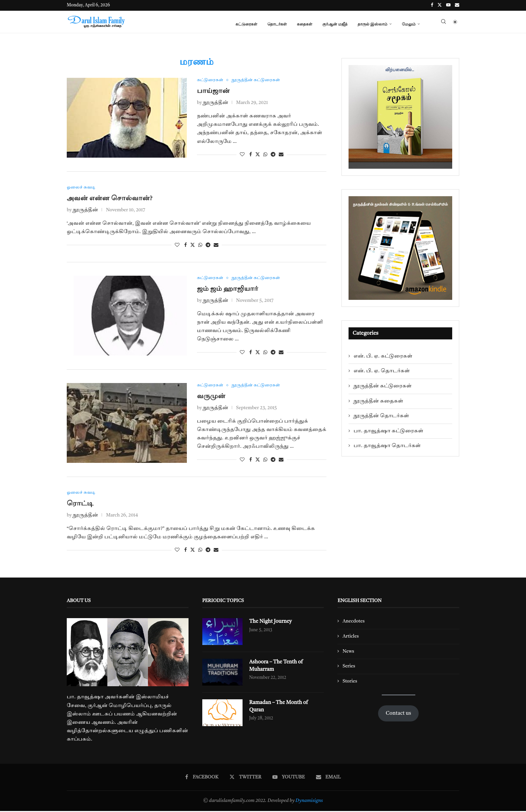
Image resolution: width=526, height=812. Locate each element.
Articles (351, 637)
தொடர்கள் (277, 24)
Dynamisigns (309, 802)
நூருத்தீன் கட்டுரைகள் (383, 386)
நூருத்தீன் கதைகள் (378, 401)
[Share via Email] (281, 155)
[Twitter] (440, 5)
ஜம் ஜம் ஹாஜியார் (228, 289)
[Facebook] (432, 5)
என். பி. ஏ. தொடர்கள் (382, 371)
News (348, 652)
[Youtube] (448, 5)
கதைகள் (305, 24)
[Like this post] (242, 155)
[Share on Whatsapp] (265, 155)
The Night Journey (272, 623)
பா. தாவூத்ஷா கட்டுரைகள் (388, 431)
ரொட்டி (80, 505)
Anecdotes (354, 622)
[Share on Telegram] (273, 155)
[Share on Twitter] (258, 155)
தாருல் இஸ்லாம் (373, 24)
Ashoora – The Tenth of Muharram (277, 667)
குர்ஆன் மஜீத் (335, 24)
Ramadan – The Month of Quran (280, 708)
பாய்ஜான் (213, 91)
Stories (350, 682)
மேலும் (409, 24)
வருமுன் (211, 397)
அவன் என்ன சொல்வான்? (110, 199)
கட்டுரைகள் (246, 24)
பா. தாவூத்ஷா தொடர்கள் (387, 446)
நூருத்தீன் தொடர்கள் (381, 416)
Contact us (399, 714)
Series (349, 667)
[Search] (443, 24)
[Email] (457, 5)
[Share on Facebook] (251, 155)
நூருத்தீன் (216, 103)
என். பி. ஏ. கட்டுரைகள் (383, 356)
